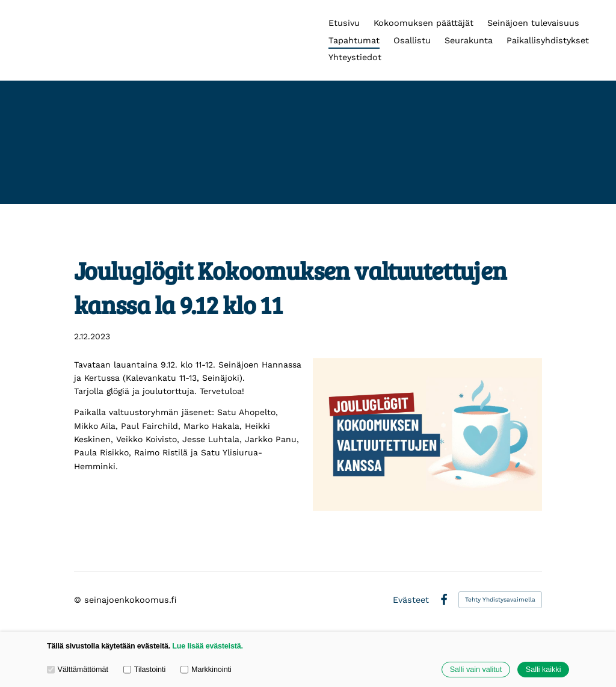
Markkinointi (206, 670)
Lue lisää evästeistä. (207, 646)
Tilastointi (144, 670)
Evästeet (411, 600)
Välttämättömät (78, 670)
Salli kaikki (544, 670)
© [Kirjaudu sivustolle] (79, 600)
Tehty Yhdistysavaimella (500, 599)
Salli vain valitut (476, 670)
